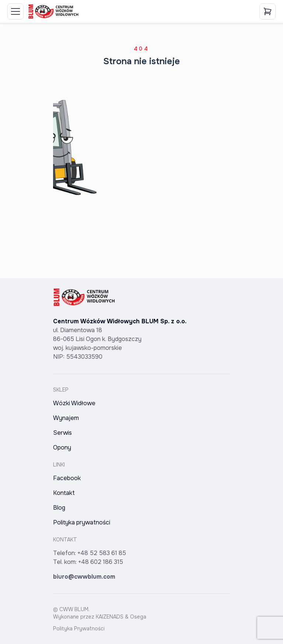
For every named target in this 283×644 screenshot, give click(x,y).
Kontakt (64, 493)
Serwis (62, 433)
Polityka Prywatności (79, 628)
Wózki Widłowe (74, 403)
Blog (59, 508)
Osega (138, 617)
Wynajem (66, 418)
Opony (62, 447)
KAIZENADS (110, 617)
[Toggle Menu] (15, 11)
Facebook (67, 478)
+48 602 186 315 (101, 562)
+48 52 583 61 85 (102, 553)
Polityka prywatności (82, 522)
